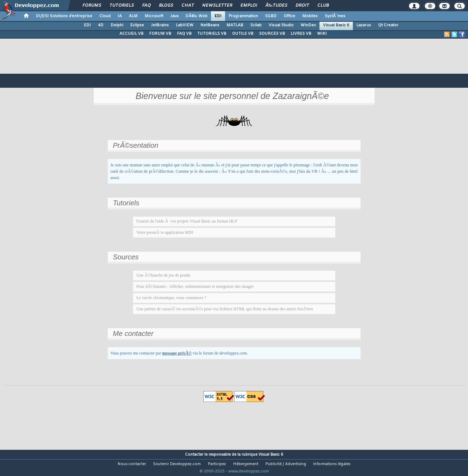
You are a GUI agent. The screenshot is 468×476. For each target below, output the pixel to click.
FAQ (146, 6)
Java (174, 16)
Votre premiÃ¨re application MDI (165, 232)
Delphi (117, 25)
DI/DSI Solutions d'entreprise (64, 16)
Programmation (243, 16)
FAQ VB (184, 34)
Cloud (105, 16)
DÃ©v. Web (196, 16)
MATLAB (235, 25)
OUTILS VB (243, 34)
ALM (133, 16)
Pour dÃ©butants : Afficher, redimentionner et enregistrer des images (195, 286)
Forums (92, 6)
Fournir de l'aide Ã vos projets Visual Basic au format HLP (187, 221)
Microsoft (154, 16)
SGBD (271, 16)
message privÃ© (177, 353)
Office (289, 16)
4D (101, 25)
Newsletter (217, 6)
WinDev (308, 25)
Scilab (256, 25)
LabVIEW (185, 25)
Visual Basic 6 (336, 25)
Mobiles (310, 16)
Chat (188, 6)
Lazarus (364, 25)
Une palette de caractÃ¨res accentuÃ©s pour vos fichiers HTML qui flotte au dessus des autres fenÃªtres (225, 309)
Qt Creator (388, 25)
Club (323, 6)
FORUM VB (160, 34)
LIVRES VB (301, 34)
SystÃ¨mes (335, 16)
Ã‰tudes (276, 6)
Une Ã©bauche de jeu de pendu (163, 275)
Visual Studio (281, 25)
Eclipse (137, 25)
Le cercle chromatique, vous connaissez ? (172, 298)
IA (120, 16)
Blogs (166, 6)
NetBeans (210, 25)
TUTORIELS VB (212, 34)
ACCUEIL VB (131, 34)
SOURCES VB (272, 34)
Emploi (249, 6)
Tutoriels (122, 6)
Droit (302, 6)
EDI (218, 16)
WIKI (322, 34)
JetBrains (160, 25)
